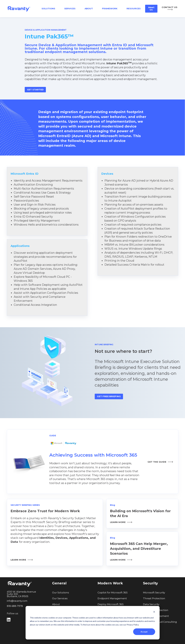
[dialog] (93, 623)
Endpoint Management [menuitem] (112, 598)
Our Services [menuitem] (60, 598)
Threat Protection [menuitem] (154, 598)
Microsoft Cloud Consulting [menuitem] (160, 622)
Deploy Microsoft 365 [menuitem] (111, 604)
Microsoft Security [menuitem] (154, 593)
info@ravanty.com (17, 601)
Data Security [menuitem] (151, 604)
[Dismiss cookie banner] (154, 612)
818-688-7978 (15, 606)
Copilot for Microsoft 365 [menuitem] (113, 593)
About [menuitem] (56, 604)
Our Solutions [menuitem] (61, 593)
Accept (144, 632)
